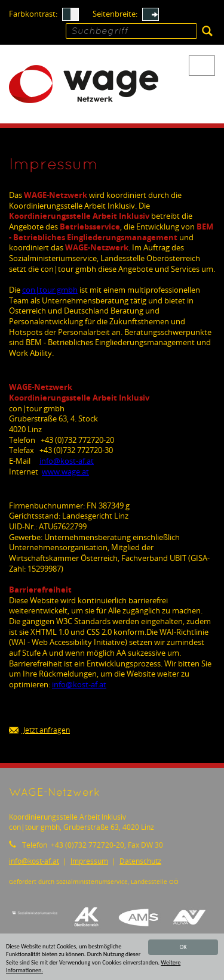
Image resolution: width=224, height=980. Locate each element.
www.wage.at (65, 472)
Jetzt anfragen (39, 731)
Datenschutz (140, 861)
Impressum (89, 861)
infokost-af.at (67, 461)
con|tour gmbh (50, 290)
